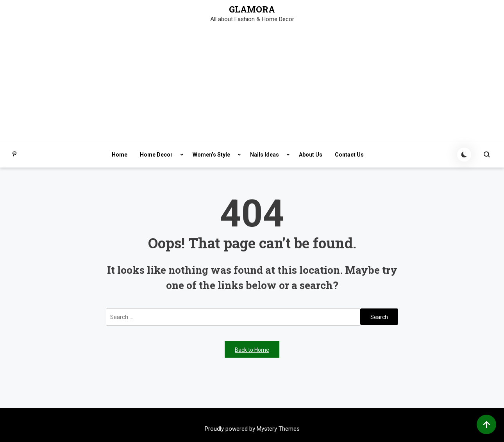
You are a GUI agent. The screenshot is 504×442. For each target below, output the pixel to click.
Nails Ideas (265, 155)
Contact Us (349, 155)
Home (120, 155)
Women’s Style (211, 155)
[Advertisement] (252, 83)
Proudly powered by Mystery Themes (252, 429)
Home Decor (156, 155)
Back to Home (252, 350)
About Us (311, 155)
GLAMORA (252, 9)
